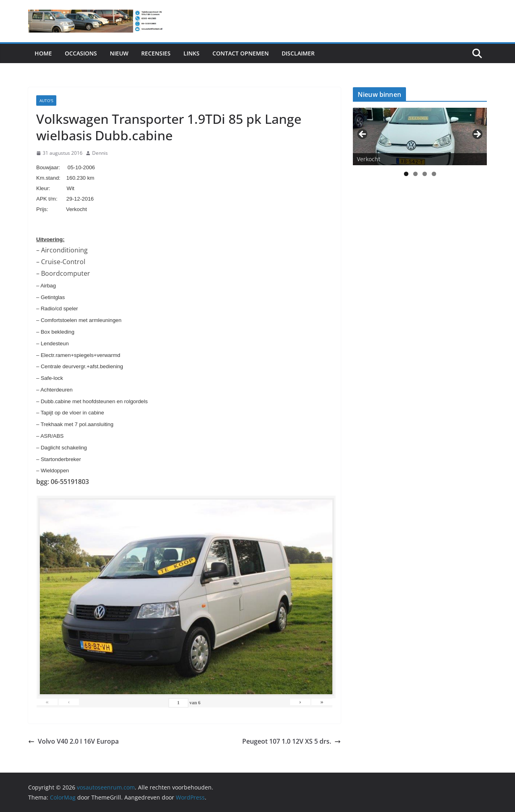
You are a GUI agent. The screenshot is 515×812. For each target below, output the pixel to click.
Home (43, 53)
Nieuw (119, 53)
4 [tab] (434, 174)
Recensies (156, 53)
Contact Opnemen (241, 53)
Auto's (46, 100)
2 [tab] (415, 174)
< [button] (363, 135)
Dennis (100, 153)
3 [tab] (425, 174)
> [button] (477, 135)
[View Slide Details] (420, 136)
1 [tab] (406, 174)
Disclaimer (298, 53)
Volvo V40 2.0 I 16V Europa (73, 741)
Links (192, 53)
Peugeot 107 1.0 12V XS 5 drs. (291, 741)
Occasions (81, 53)
